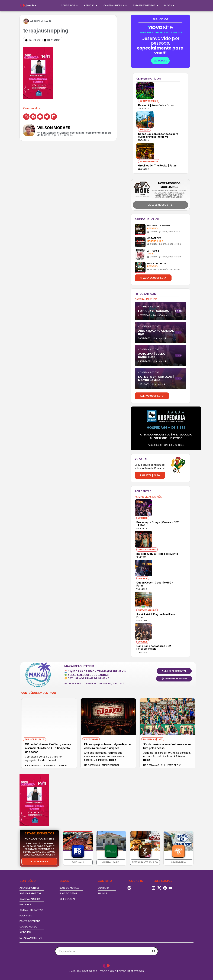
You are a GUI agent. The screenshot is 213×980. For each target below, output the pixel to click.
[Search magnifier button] (154, 951)
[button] (26, 117)
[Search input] (105, 951)
